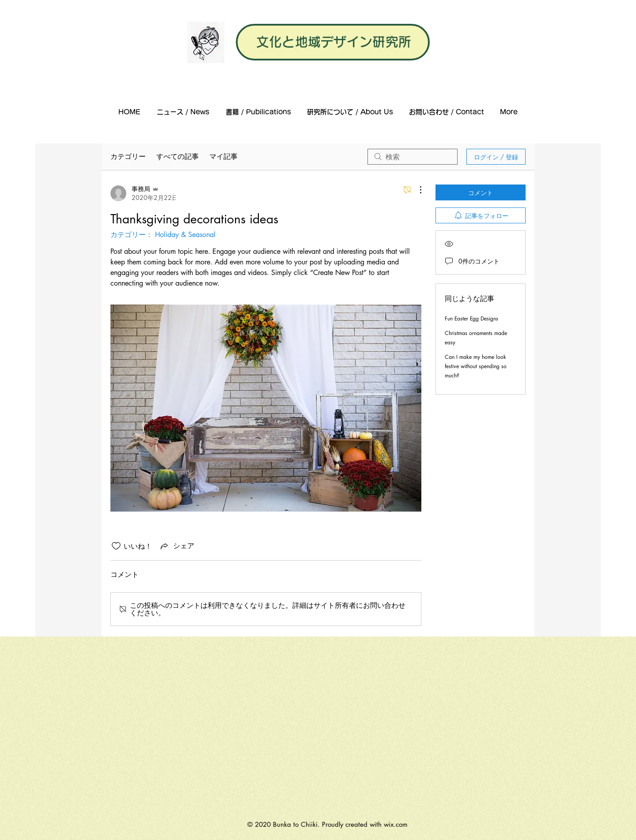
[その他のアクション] (416, 190)
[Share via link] (177, 546)
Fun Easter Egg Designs (471, 318)
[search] (413, 157)
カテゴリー (128, 156)
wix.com (396, 824)
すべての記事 (178, 156)
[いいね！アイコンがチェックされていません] (116, 546)
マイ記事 (223, 156)
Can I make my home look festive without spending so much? (476, 366)
